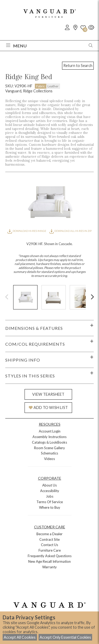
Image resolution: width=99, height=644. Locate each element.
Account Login (50, 431)
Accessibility (50, 491)
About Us (49, 485)
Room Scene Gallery (49, 448)
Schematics (49, 453)
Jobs (50, 496)
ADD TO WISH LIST (48, 407)
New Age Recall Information (49, 561)
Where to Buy (50, 507)
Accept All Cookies (20, 637)
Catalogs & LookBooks (49, 442)
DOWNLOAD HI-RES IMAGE (27, 231)
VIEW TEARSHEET (48, 394)
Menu (16, 46)
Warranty (49, 567)
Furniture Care (50, 550)
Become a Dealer (49, 534)
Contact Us (49, 545)
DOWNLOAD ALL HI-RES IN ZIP (70, 231)
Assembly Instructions (49, 437)
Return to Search (78, 66)
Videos (49, 459)
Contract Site (49, 539)
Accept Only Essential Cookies (65, 637)
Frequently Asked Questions (50, 556)
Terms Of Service (50, 502)
